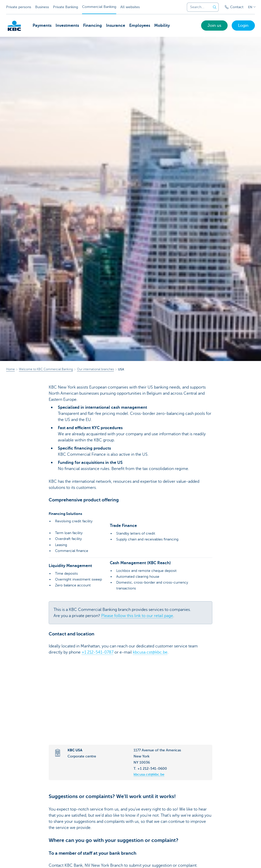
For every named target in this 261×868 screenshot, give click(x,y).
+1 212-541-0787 (97, 652)
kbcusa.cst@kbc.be (150, 652)
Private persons (19, 7)
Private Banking (66, 7)
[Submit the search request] (215, 7)
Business (42, 7)
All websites (130, 7)
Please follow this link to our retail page (137, 616)
